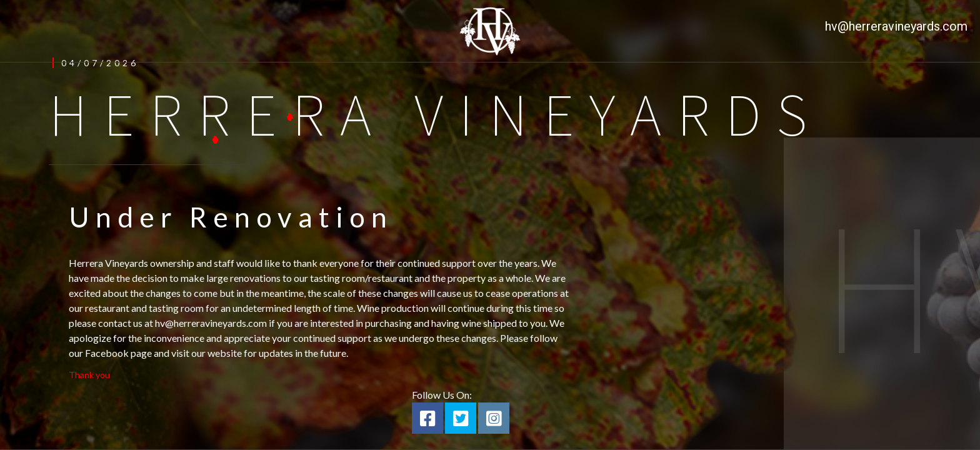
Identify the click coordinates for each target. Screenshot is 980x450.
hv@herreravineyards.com (896, 26)
